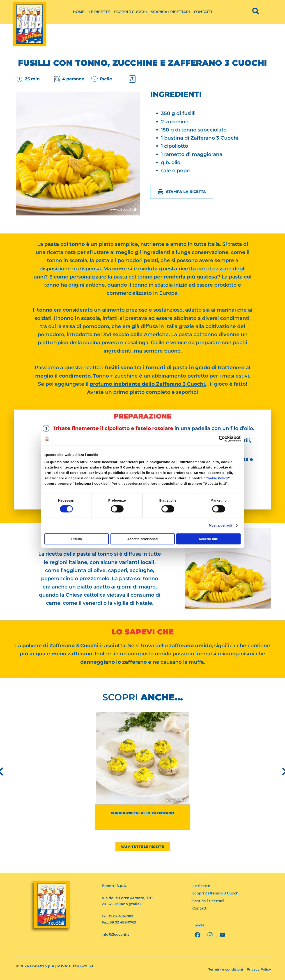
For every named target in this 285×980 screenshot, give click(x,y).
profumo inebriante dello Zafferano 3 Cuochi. (148, 384)
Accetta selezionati (142, 539)
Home (79, 12)
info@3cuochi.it (116, 935)
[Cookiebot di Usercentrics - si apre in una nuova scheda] (221, 439)
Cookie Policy (217, 478)
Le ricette (99, 12)
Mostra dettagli (220, 526)
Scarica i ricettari (170, 12)
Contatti (203, 12)
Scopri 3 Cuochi (130, 12)
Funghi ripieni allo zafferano (143, 813)
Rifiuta (77, 539)
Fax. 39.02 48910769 (120, 922)
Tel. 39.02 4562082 (118, 917)
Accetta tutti (208, 539)
